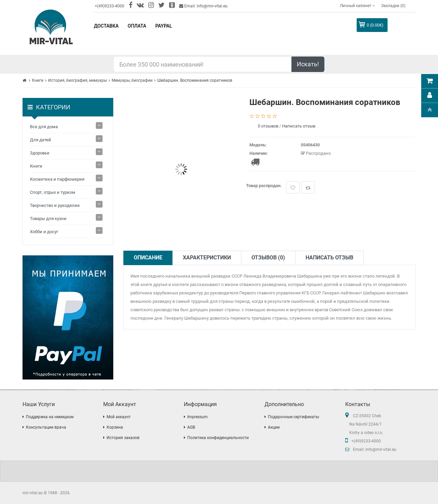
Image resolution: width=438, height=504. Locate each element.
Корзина (115, 427)
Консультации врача (46, 427)
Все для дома (44, 127)
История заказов (123, 438)
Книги (38, 80)
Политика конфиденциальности (218, 438)
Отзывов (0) (268, 258)
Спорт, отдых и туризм (53, 192)
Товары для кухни (48, 219)
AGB (191, 427)
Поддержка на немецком (50, 417)
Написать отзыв (299, 126)
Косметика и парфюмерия (57, 179)
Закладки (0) (393, 6)
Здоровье (40, 153)
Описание (148, 258)
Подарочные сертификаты (293, 417)
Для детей (41, 140)
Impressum (197, 417)
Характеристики (207, 258)
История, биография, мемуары (77, 80)
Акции (274, 427)
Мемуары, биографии (132, 80)
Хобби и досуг (44, 232)
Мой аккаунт (119, 417)
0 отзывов (268, 126)
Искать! (308, 64)
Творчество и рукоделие (55, 205)
